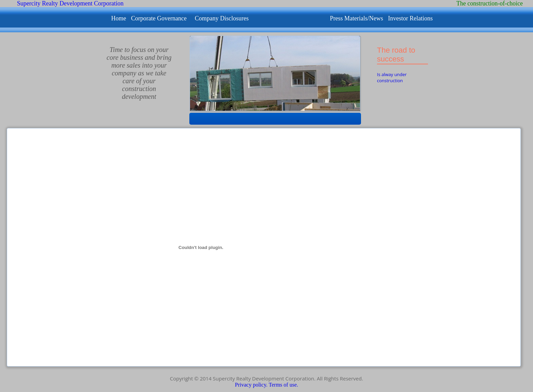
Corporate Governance (159, 18)
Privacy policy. (252, 385)
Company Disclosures (222, 18)
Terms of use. (283, 385)
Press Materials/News (357, 18)
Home (119, 18)
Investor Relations (410, 18)
